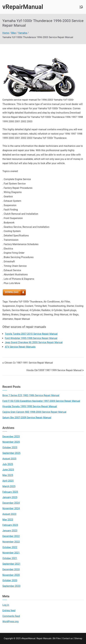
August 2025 (9, 459)
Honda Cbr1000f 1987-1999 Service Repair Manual (54, 370)
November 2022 (11, 542)
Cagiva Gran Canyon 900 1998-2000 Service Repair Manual (34, 412)
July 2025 (8, 464)
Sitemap (78, 638)
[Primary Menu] (81, 7)
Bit (54, 638)
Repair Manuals (44, 638)
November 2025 (11, 442)
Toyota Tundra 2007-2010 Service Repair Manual (31, 334)
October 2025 (10, 447)
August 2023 (9, 514)
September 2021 (11, 564)
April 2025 (8, 481)
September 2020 (11, 586)
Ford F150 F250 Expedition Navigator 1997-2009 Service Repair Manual (41, 401)
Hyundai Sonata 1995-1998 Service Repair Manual (30, 406)
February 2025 (10, 492)
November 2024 (11, 508)
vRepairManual (23, 7)
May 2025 (8, 475)
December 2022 (11, 536)
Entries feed (9, 611)
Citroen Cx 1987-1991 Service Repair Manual (29, 363)
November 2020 (11, 575)
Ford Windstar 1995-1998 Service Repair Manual (31, 338)
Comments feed (11, 616)
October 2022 (10, 547)
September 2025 (11, 453)
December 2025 (11, 436)
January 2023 (10, 531)
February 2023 (10, 525)
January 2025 (10, 497)
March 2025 (9, 486)
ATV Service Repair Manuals (20, 347)
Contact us (67, 638)
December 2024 (11, 503)
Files (58, 638)
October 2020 (10, 580)
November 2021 (11, 553)
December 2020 (11, 569)
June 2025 (8, 470)
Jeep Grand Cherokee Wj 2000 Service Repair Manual (34, 342)
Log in (6, 605)
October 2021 (10, 558)
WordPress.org (10, 621)
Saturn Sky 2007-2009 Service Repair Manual (27, 418)
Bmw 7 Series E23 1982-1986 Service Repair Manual (31, 395)
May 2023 (8, 520)
